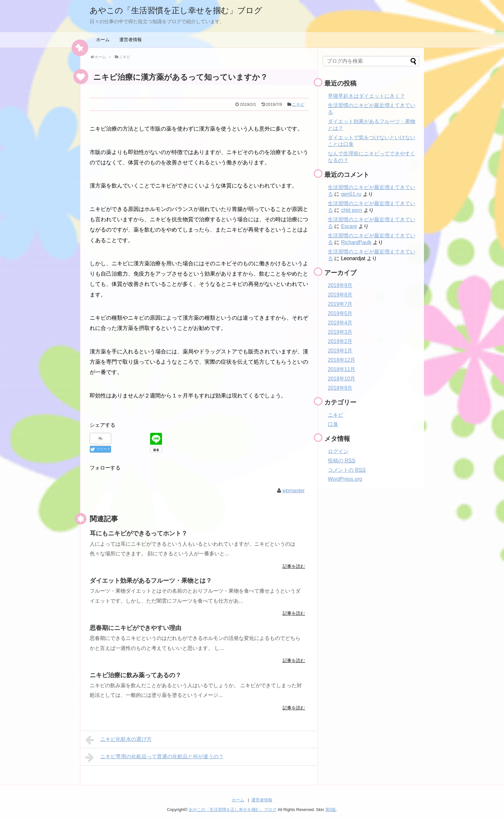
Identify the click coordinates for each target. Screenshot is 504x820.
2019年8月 (340, 295)
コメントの (347, 470)
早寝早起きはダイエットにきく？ (366, 96)
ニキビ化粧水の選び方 (118, 740)
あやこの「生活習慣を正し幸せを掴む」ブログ (193, 10)
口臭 (333, 424)
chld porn (352, 210)
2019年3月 (340, 332)
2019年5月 (340, 313)
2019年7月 (340, 304)
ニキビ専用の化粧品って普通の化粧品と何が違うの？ (154, 757)
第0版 (331, 809)
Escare (349, 226)
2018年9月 (340, 388)
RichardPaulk (356, 242)
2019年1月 (340, 351)
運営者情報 (130, 40)
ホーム (103, 40)
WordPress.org (345, 479)
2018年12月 (342, 360)
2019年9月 (340, 285)
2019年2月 (340, 341)
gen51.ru (351, 194)
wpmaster (293, 490)
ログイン (338, 451)
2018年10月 (342, 379)
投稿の (342, 461)
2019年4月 (340, 323)
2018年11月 (342, 369)
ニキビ (298, 104)
